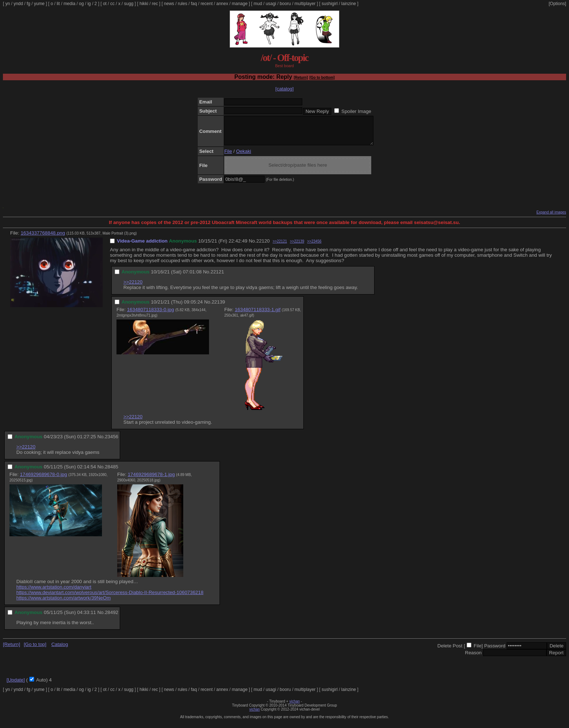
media (69, 4)
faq (194, 4)
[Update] (16, 685)
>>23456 (314, 247)
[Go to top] (35, 650)
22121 (217, 277)
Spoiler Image (356, 111)
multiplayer (305, 4)
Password (495, 651)
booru (285, 4)
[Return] (301, 78)
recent (207, 4)
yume (39, 4)
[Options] (557, 4)
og (81, 4)
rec (155, 4)
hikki (144, 4)
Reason (473, 658)
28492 (112, 618)
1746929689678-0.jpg (44, 480)
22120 (263, 246)
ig (89, 4)
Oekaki (244, 157)
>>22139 (297, 247)
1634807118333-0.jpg (151, 315)
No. (252, 246)
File (228, 157)
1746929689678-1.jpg (151, 480)
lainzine (349, 4)
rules (183, 4)
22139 (218, 307)
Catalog (60, 650)
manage (240, 4)
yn (8, 4)
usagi (271, 4)
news (169, 4)
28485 (112, 472)
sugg (129, 4)
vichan (294, 707)
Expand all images (551, 218)
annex (222, 4)
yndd (18, 4)
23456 (112, 442)
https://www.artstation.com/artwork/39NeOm (64, 603)
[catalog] (284, 89)
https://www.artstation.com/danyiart (54, 592)
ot (105, 4)
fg (28, 4)
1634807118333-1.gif (258, 315)
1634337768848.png (43, 238)
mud (258, 4)
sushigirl (329, 4)
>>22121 (280, 247)
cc (112, 4)
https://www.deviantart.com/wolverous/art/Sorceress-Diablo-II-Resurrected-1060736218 (110, 598)
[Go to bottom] (322, 78)
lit (58, 4)
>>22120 (133, 287)
